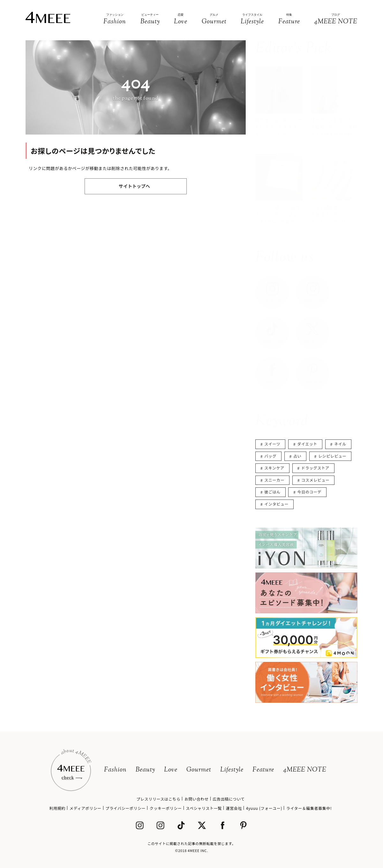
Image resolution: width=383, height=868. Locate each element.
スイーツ (272, 444)
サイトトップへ (134, 186)
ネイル (340, 444)
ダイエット (307, 444)
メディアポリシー (86, 808)
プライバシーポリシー (125, 808)
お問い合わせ (197, 799)
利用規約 (57, 808)
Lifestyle (232, 770)
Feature (263, 770)
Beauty (145, 770)
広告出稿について (229, 799)
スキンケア (274, 468)
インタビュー (276, 504)
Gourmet (199, 770)
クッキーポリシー (166, 808)
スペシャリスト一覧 (204, 808)
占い (297, 456)
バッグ (270, 456)
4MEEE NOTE (305, 770)
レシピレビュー (332, 456)
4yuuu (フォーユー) (264, 808)
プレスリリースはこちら (158, 799)
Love (171, 770)
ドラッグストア (315, 468)
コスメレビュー (315, 480)
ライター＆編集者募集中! (309, 808)
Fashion (115, 770)
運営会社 (234, 808)
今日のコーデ (310, 492)
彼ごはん (272, 492)
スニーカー (274, 480)
